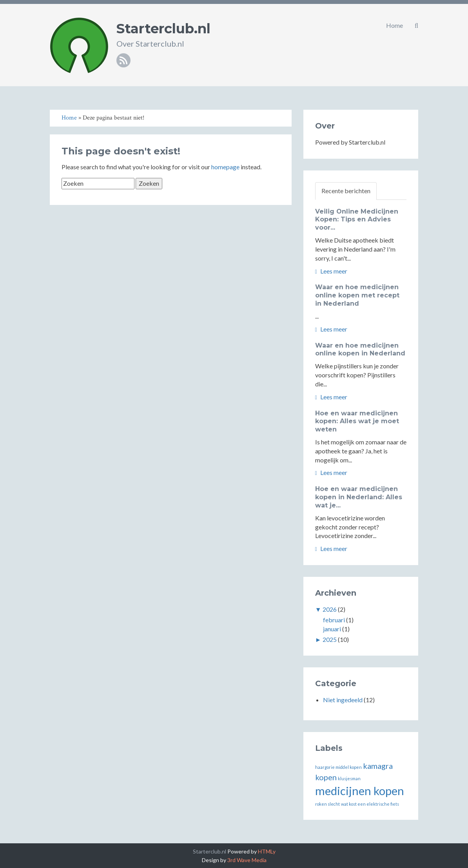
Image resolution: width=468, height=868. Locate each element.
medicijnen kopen (360, 791)
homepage (225, 167)
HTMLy (267, 851)
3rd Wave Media (247, 860)
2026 (330, 609)
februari (334, 620)
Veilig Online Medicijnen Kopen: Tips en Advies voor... (357, 220)
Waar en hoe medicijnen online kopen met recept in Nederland (357, 295)
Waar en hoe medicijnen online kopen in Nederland (360, 350)
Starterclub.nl (163, 29)
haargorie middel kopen (338, 767)
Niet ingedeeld (343, 700)
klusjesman (349, 778)
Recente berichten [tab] (346, 191)
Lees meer (331, 271)
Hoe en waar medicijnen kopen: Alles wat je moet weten (357, 421)
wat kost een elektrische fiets (370, 804)
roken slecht (327, 804)
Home (395, 25)
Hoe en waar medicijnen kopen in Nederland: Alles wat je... (359, 497)
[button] (416, 25)
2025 (330, 639)
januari (332, 629)
